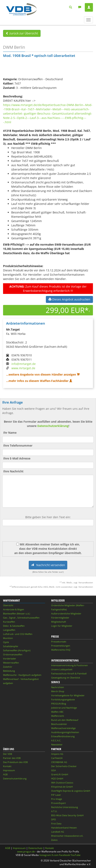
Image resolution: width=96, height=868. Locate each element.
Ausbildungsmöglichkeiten (65, 732)
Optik (6, 642)
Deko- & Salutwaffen (14, 626)
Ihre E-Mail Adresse (17, 458)
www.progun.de (26, 852)
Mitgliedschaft (59, 622)
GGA (54, 770)
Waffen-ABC (57, 712)
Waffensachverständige (63, 728)
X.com (55, 855)
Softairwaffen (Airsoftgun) (17, 650)
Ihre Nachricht (13, 471)
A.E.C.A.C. (56, 740)
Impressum (9, 770)
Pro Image (57, 799)
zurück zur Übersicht (22, 33)
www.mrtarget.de (23, 368)
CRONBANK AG (59, 762)
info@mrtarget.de (24, 364)
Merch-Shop (58, 691)
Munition (8, 638)
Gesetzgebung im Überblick (66, 678)
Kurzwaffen (9, 622)
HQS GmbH (57, 778)
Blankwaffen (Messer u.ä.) (17, 613)
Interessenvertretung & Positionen (70, 665)
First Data (56, 823)
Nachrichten (58, 687)
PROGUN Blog (59, 704)
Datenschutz (35, 848)
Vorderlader (10, 659)
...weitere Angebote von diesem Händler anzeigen (43, 374)
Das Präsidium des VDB (15, 762)
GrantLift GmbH (60, 774)
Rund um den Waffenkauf (65, 720)
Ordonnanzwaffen (13, 654)
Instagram (45, 855)
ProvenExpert (58, 803)
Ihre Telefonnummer (18, 445)
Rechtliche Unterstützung (65, 807)
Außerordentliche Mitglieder (66, 613)
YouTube (76, 855)
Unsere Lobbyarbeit (62, 669)
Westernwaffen (11, 663)
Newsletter (57, 744)
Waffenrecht (58, 716)
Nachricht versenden (48, 565)
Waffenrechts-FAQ (61, 650)
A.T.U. (54, 811)
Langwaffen (9, 630)
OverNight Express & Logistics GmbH (71, 791)
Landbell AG (58, 832)
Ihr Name (10, 433)
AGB (5, 774)
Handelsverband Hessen (64, 828)
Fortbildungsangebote (63, 699)
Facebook (65, 855)
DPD (54, 819)
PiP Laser (56, 795)
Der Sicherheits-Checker (64, 766)
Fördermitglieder (60, 618)
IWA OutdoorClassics (62, 783)
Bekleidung (9, 671)
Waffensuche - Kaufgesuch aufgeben (22, 675)
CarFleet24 (57, 758)
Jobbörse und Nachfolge (64, 708)
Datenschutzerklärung (53, 426)
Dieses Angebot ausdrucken (69, 299)
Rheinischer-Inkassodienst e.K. (67, 836)
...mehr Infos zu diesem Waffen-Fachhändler (39, 381)
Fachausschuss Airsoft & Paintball (69, 673)
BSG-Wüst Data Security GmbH (67, 815)
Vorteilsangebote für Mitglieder (68, 695)
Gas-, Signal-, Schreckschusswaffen (21, 618)
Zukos (54, 840)
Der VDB (8, 754)
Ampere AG (57, 754)
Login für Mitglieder (62, 626)
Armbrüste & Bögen (14, 609)
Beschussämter (59, 724)
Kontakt (7, 766)
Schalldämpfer (11, 646)
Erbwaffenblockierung (63, 736)
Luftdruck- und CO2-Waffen (18, 634)
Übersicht (8, 605)
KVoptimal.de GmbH (62, 787)
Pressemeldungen (61, 646)
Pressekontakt (59, 642)
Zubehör (8, 667)
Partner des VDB (12, 758)
